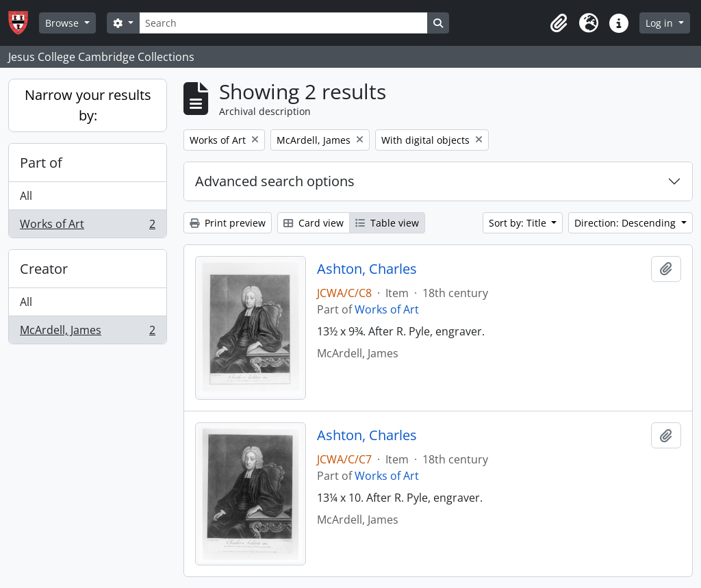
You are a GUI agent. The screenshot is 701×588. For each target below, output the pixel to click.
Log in (661, 23)
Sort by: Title (519, 223)
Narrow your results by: (88, 105)
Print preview (228, 223)
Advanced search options (275, 181)
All (26, 196)
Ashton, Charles (367, 269)
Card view (314, 223)
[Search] (283, 23)
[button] (559, 23)
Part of (41, 163)
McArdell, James (87, 333)
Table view (387, 223)
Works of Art (87, 227)
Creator (44, 269)
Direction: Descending (626, 223)
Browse (63, 23)
